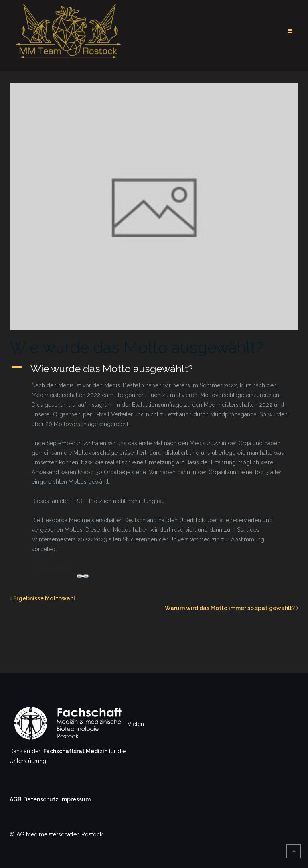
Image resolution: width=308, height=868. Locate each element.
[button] (154, 369)
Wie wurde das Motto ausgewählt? (137, 347)
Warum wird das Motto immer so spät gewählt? (230, 608)
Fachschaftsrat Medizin (75, 751)
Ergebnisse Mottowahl (44, 598)
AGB (16, 799)
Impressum (75, 799)
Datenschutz (41, 799)
